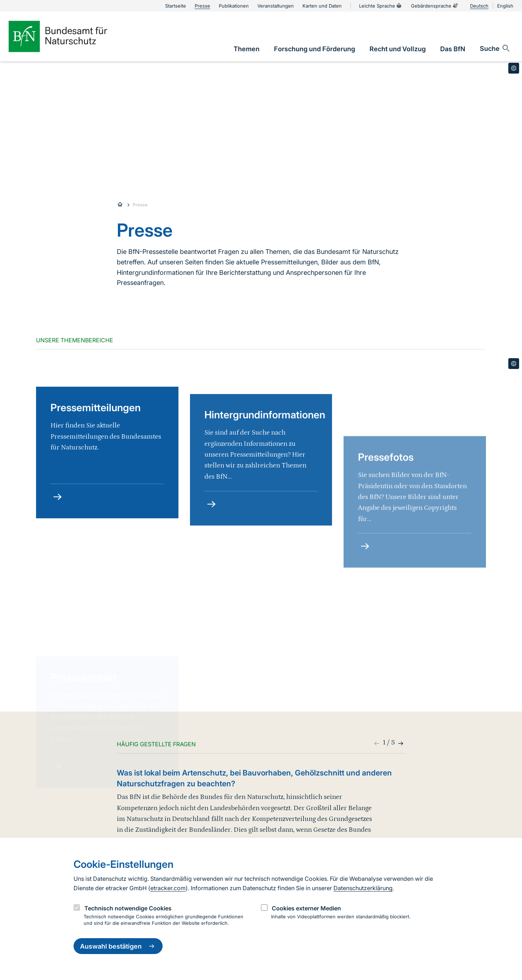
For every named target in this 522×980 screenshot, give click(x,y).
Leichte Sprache (381, 6)
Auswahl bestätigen (118, 946)
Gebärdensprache (435, 6)
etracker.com (168, 888)
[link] (247, 49)
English (505, 6)
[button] (400, 743)
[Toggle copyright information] (514, 68)
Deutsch (479, 6)
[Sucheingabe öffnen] (495, 48)
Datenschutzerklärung (363, 888)
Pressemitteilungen (96, 468)
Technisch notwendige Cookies (128, 908)
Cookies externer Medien (306, 908)
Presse (140, 205)
